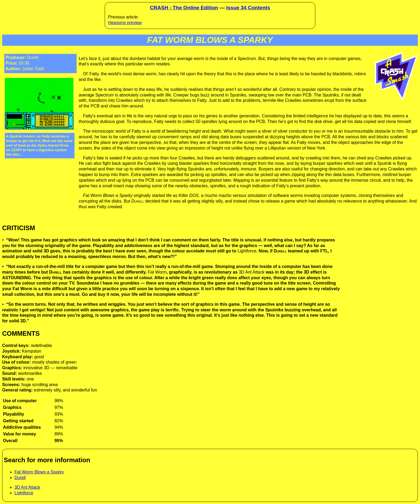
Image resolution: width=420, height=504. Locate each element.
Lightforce (24, 493)
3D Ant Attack (27, 487)
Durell (20, 478)
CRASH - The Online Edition (184, 8)
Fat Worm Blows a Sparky (39, 472)
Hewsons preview (125, 23)
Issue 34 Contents (248, 8)
